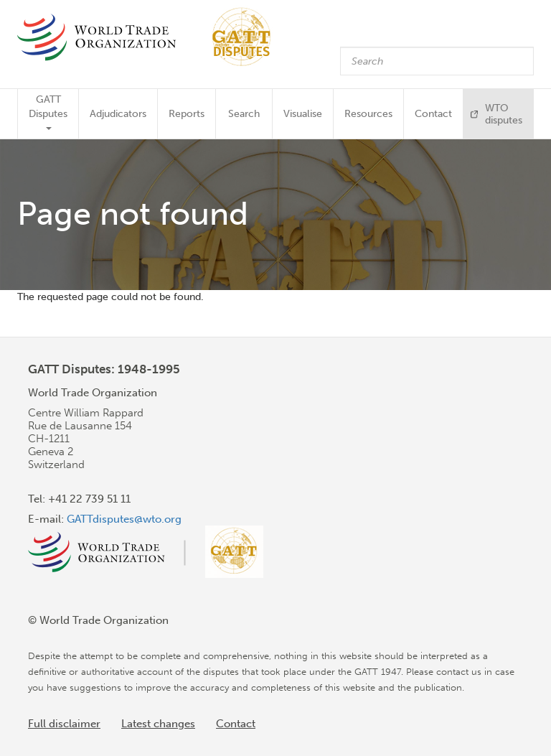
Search (244, 114)
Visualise (303, 114)
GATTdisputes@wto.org (124, 519)
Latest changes (158, 724)
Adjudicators (118, 114)
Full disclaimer (64, 724)
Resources (368, 114)
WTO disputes (504, 114)
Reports (187, 114)
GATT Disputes (48, 112)
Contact (433, 114)
